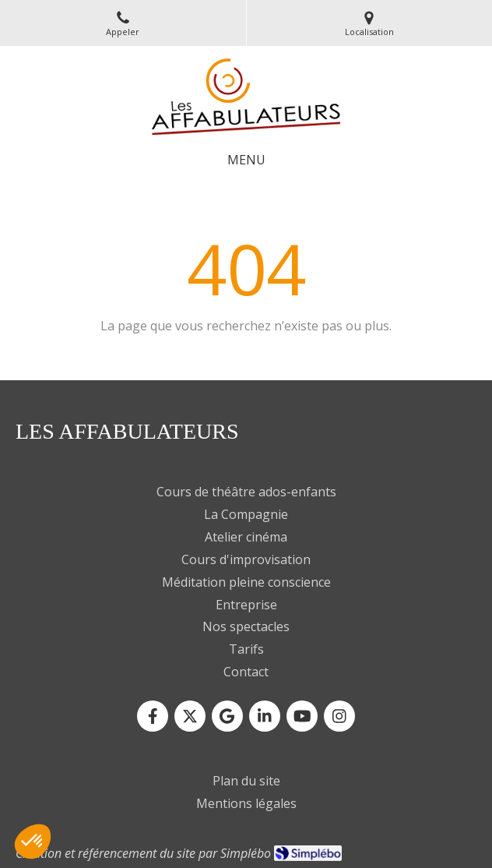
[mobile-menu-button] (246, 160)
